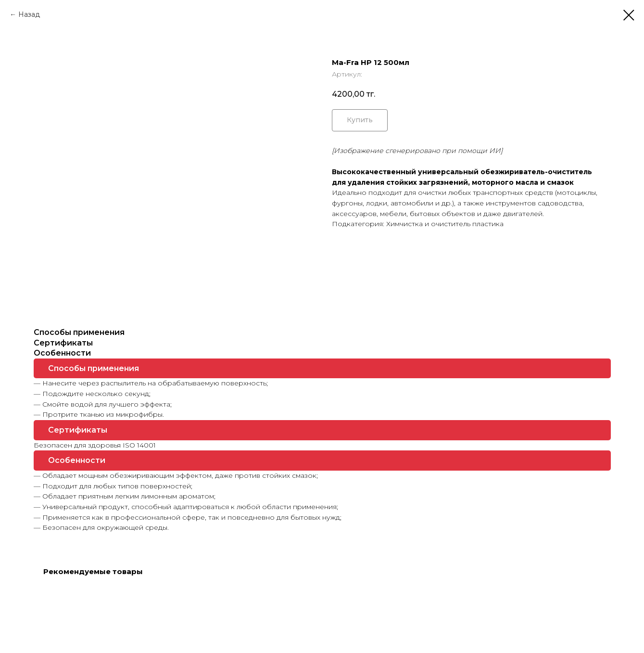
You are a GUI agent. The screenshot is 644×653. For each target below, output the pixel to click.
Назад (29, 14)
